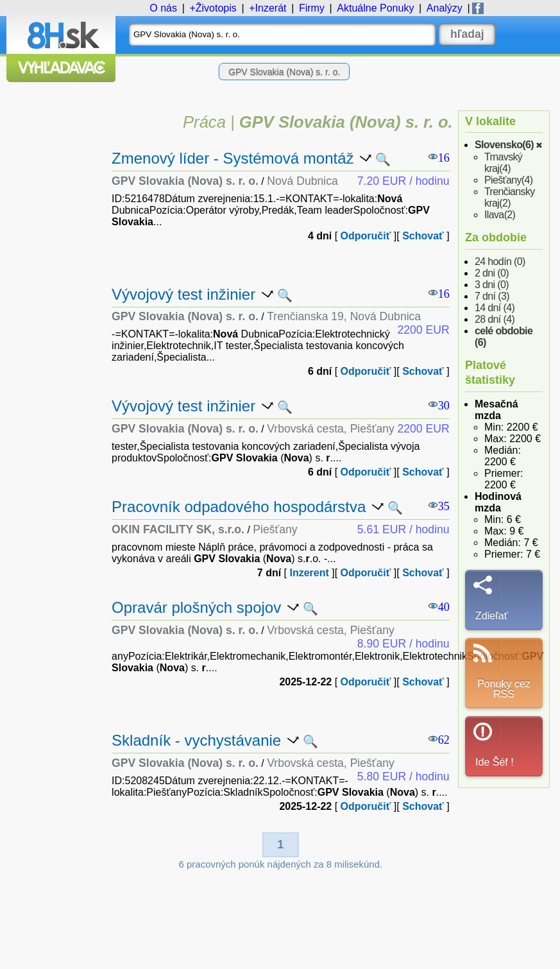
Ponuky (375, 8)
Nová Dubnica (302, 181)
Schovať (423, 236)
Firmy (312, 8)
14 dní (495, 308)
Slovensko (504, 145)
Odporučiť (366, 236)
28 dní (495, 319)
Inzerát (271, 8)
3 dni (492, 285)
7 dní (492, 296)
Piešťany (508, 180)
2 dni (492, 273)
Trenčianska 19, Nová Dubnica (344, 316)
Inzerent (309, 573)
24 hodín (500, 262)
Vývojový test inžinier (183, 294)
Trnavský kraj (503, 163)
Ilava (500, 215)
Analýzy (445, 8)
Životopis (216, 8)
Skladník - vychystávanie (196, 740)
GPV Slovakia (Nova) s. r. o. (284, 72)
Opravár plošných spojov (196, 607)
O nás (163, 8)
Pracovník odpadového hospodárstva (239, 507)
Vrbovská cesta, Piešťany (331, 429)
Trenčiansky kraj (510, 197)
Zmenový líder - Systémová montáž (233, 158)
